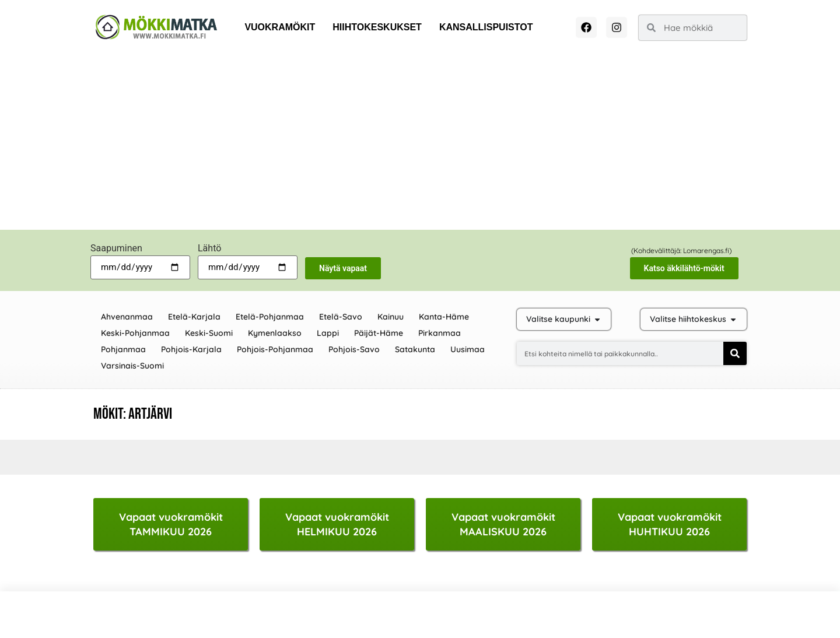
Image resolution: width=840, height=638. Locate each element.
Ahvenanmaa (127, 317)
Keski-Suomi (209, 333)
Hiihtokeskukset (377, 27)
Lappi (328, 333)
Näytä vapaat (343, 268)
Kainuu (391, 317)
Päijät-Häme (379, 333)
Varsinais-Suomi (132, 366)
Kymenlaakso (275, 333)
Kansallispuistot (486, 27)
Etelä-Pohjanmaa (270, 317)
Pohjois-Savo (354, 349)
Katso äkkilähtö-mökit (684, 268)
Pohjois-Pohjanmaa (275, 349)
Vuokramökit (280, 27)
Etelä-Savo (341, 317)
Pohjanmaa (123, 349)
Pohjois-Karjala (191, 349)
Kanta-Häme (444, 317)
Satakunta (415, 349)
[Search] (735, 353)
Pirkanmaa (440, 333)
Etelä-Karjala (194, 317)
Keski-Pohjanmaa (135, 333)
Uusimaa (468, 349)
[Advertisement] (420, 142)
